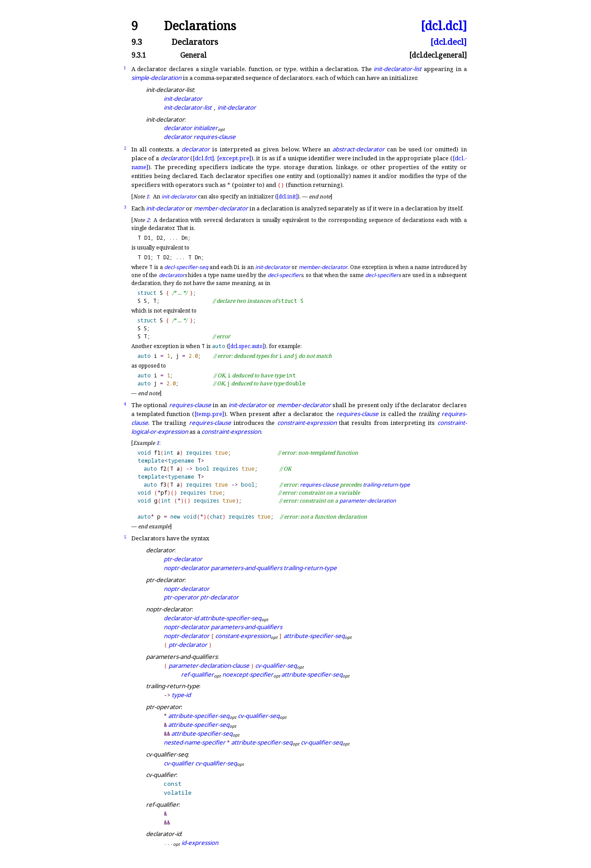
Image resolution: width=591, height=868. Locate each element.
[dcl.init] (287, 196)
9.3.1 (139, 55)
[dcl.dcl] (444, 26)
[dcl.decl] (449, 42)
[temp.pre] (209, 414)
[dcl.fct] (203, 158)
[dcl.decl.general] (438, 55)
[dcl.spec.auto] (246, 346)
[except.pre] (234, 158)
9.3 (137, 42)
